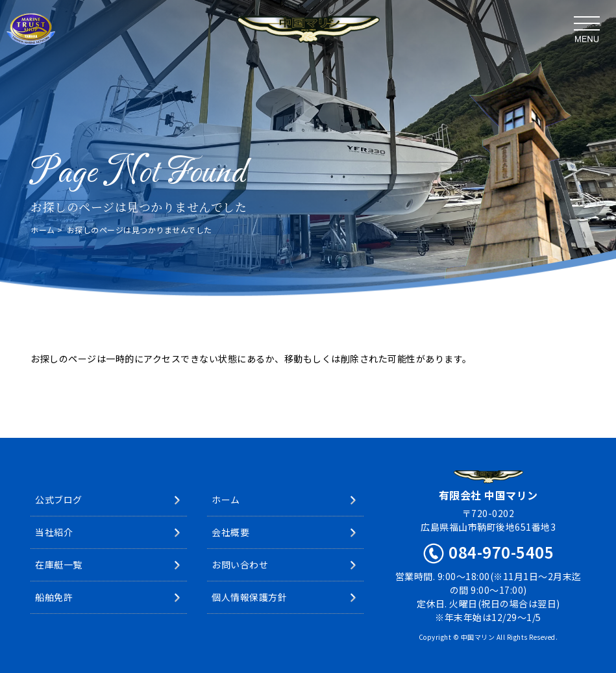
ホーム (43, 230)
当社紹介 (54, 532)
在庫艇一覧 (59, 565)
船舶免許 (54, 597)
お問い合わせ (240, 565)
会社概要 (230, 532)
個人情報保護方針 (249, 597)
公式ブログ (59, 500)
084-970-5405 (501, 552)
